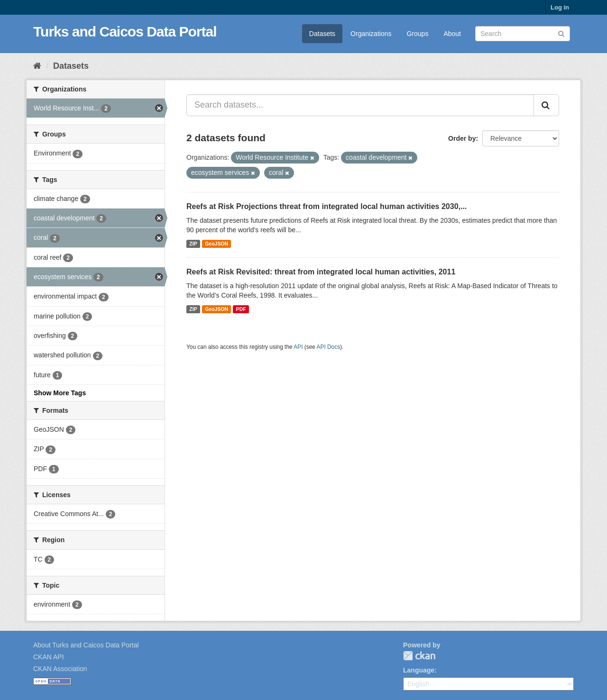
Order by (462, 138)
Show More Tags (60, 393)
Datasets (322, 34)
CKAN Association (60, 669)
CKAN (419, 656)
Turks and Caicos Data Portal (125, 32)
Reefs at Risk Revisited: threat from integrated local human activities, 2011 (321, 272)
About (452, 34)
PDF (241, 309)
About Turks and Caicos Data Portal (86, 645)
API (298, 347)
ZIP (193, 244)
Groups (417, 34)
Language (419, 670)
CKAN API (49, 657)
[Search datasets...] (360, 105)
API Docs (329, 347)
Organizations (371, 34)
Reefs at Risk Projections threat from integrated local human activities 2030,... (326, 206)
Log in (560, 7)
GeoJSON (216, 244)
